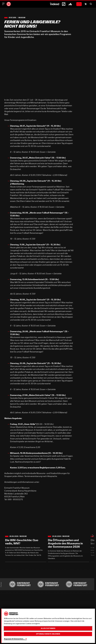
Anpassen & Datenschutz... (14, 639)
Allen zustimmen (48, 628)
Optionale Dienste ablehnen (48, 634)
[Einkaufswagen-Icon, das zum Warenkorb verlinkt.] (86, 4)
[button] (91, 4)
